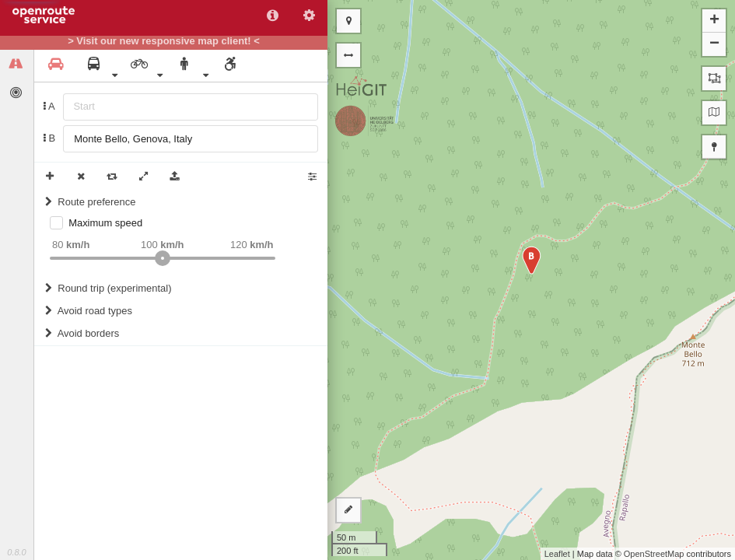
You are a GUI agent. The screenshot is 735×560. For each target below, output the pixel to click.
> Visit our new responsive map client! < (164, 41)
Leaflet (557, 554)
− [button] (714, 44)
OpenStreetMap (654, 554)
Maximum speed (105, 223)
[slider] (163, 258)
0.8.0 (16, 552)
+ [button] (714, 21)
